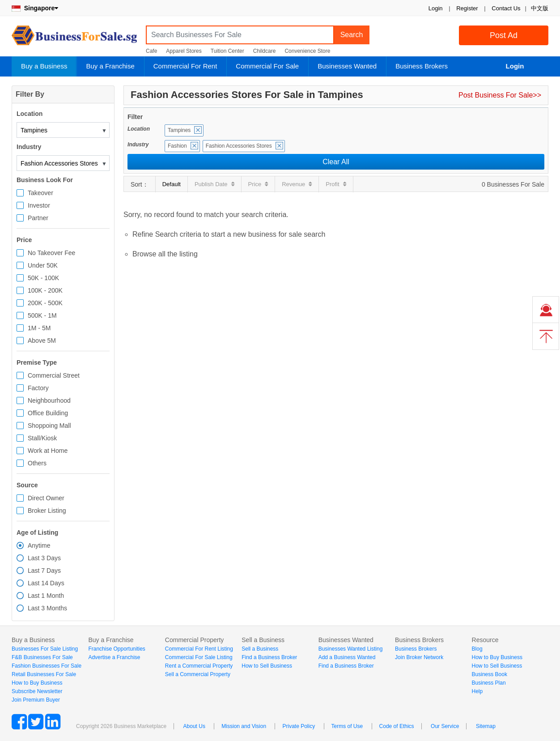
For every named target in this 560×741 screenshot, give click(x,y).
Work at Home (48, 451)
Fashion (177, 146)
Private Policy (299, 726)
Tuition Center (227, 51)
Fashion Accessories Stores (239, 146)
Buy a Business (44, 66)
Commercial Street (54, 375)
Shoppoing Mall (49, 426)
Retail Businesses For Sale (44, 674)
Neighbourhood (49, 400)
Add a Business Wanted (347, 657)
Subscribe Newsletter (37, 691)
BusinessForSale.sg (74, 38)
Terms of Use (347, 726)
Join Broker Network (419, 657)
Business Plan (489, 683)
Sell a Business (260, 649)
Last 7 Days (44, 571)
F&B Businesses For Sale (42, 657)
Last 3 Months (47, 608)
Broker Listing (47, 511)
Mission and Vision (244, 726)
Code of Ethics (397, 726)
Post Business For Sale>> (500, 95)
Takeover (40, 193)
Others (37, 463)
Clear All (336, 162)
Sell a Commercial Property (198, 674)
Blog (477, 649)
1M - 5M (39, 328)
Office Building (48, 413)
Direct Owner (46, 498)
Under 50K (43, 265)
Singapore (35, 8)
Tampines (179, 130)
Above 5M (42, 341)
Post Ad (504, 35)
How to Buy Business (37, 683)
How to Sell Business (267, 666)
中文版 (540, 8)
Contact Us (506, 8)
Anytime (39, 545)
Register (467, 8)
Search (352, 35)
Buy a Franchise (110, 66)
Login (436, 8)
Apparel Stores (184, 51)
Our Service (445, 726)
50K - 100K (43, 278)
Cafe (151, 51)
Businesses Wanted (347, 66)
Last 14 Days (46, 583)
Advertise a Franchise (114, 657)
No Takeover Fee (51, 253)
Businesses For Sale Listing (45, 649)
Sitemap (486, 726)
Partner (38, 218)
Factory (38, 388)
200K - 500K (45, 303)
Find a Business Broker (269, 657)
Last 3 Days (44, 558)
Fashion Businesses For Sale (47, 666)
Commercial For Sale (267, 66)
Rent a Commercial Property (199, 666)
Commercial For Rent (185, 66)
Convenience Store (307, 51)
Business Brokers (422, 66)
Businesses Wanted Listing (351, 649)
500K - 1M (42, 315)
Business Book (490, 674)
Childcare (265, 51)
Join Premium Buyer (36, 700)
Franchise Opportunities (117, 649)
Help (477, 691)
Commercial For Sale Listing (199, 657)
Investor (39, 205)
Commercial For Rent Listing (199, 649)
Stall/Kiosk (42, 438)
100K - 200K (45, 290)
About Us (194, 726)
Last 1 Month (46, 596)
